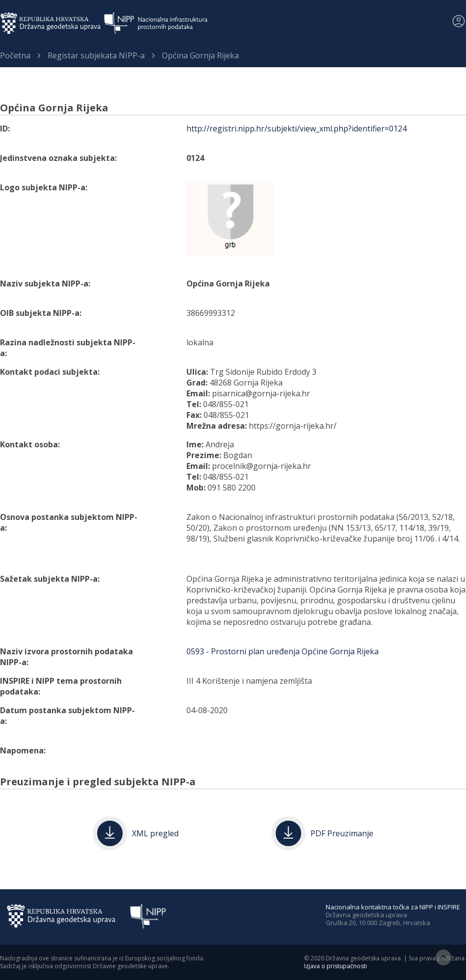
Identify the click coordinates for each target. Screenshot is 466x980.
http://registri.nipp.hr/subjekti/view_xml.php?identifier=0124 (297, 129)
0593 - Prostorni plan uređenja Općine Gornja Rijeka (283, 651)
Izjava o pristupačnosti (336, 966)
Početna (15, 55)
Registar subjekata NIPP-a (96, 55)
